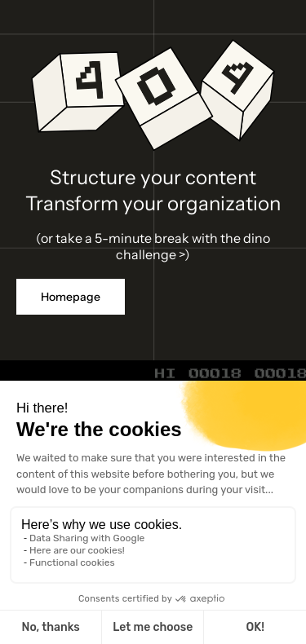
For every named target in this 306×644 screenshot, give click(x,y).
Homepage (71, 297)
